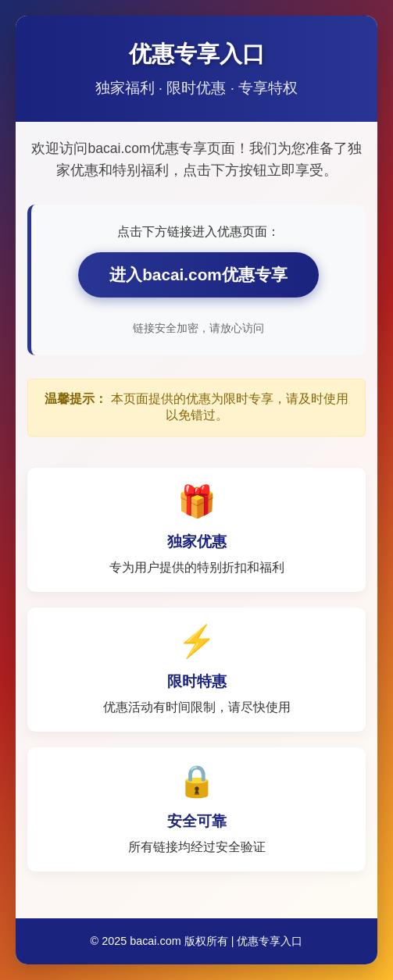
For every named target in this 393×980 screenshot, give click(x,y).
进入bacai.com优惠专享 (198, 274)
